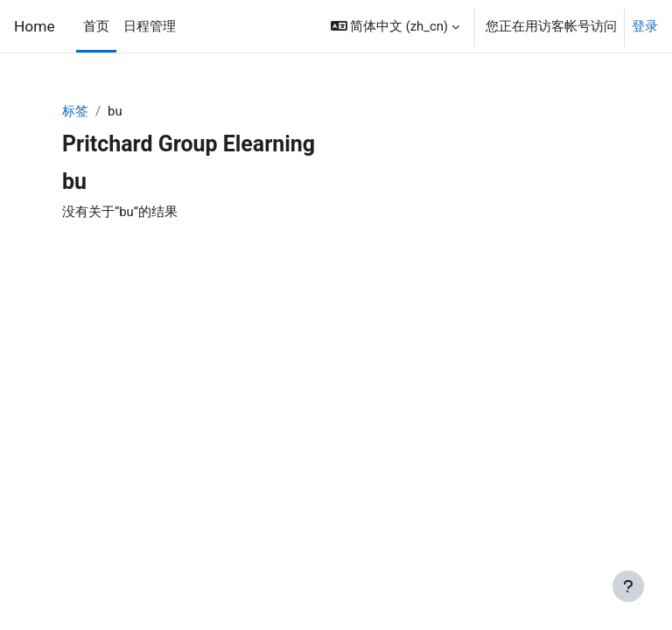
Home (35, 26)
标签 (75, 111)
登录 (645, 26)
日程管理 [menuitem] (150, 26)
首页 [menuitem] (96, 26)
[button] (395, 26)
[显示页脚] (628, 586)
